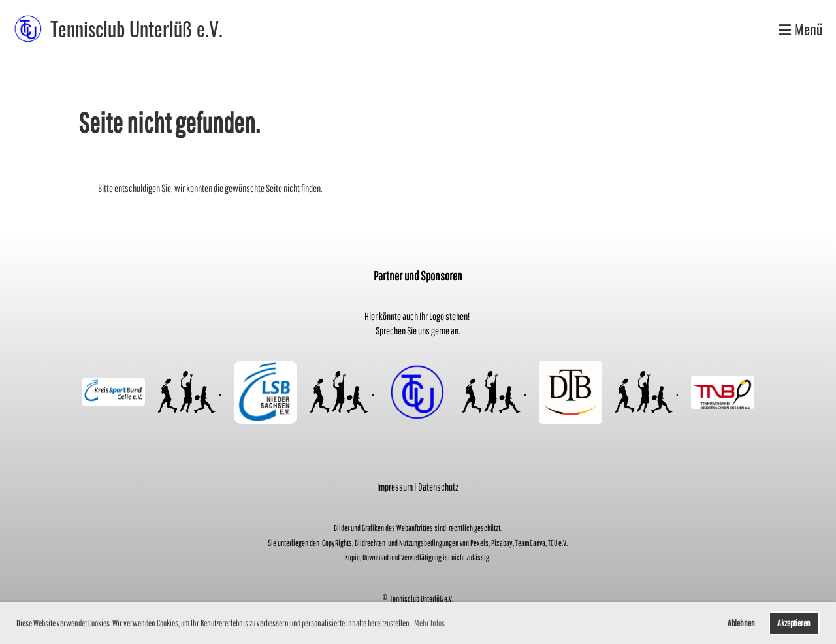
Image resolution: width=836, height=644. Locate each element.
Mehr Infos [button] (429, 623)
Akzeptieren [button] (794, 623)
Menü (801, 29)
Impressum (395, 487)
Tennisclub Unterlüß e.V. (137, 29)
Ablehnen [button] (741, 623)
